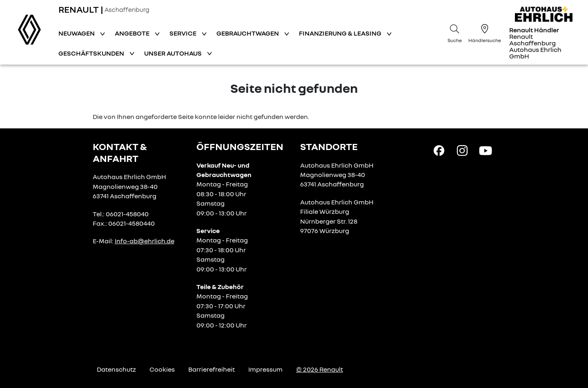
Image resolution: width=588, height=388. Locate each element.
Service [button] (184, 33)
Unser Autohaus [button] (174, 53)
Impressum (265, 369)
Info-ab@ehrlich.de (145, 241)
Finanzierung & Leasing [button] (341, 33)
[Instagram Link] (462, 150)
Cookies (162, 369)
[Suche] (454, 32)
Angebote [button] (133, 33)
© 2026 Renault (320, 369)
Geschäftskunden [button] (92, 53)
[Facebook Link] (439, 150)
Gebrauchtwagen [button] (248, 33)
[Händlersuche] (485, 32)
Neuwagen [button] (77, 33)
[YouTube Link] (486, 150)
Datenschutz (116, 369)
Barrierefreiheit (212, 369)
